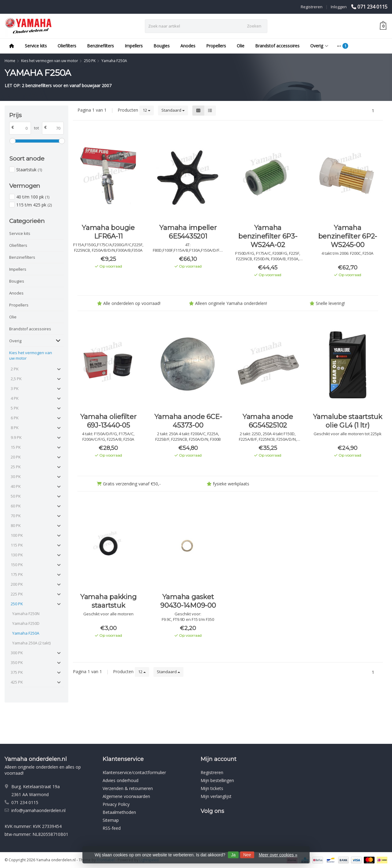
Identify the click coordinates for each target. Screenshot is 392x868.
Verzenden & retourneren (128, 788)
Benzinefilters (100, 46)
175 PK (17, 574)
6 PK (15, 418)
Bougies (162, 46)
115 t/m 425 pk (34, 205)
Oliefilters (67, 46)
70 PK (16, 516)
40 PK (16, 486)
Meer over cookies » (278, 855)
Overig (319, 46)
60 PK (16, 506)
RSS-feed (112, 828)
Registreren (312, 7)
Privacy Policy (116, 804)
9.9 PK (16, 437)
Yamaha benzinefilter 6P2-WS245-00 (348, 236)
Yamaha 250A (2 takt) (31, 643)
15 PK (16, 447)
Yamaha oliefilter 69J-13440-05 (108, 421)
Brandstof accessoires (277, 46)
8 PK (15, 428)
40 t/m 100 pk (33, 197)
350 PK (17, 662)
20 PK (16, 457)
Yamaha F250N (26, 614)
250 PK (17, 604)
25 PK (16, 467)
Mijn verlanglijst (216, 796)
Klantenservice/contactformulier (134, 772)
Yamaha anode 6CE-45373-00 (188, 421)
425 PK (17, 682)
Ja (233, 855)
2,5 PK (16, 379)
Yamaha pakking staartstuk (108, 601)
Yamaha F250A (26, 633)
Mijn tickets (212, 788)
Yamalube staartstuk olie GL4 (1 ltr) (348, 421)
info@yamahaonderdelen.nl (38, 810)
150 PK (17, 565)
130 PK (17, 555)
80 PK (16, 525)
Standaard (173, 110)
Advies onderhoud (121, 780)
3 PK (15, 388)
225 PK (17, 594)
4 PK (15, 398)
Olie (241, 46)
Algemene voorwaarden (126, 796)
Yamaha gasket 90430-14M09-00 (188, 601)
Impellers (134, 46)
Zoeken (254, 26)
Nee (247, 855)
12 (147, 110)
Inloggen (339, 7)
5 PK (15, 408)
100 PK (17, 535)
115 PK (17, 545)
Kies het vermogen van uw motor (31, 355)
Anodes (188, 46)
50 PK (16, 496)
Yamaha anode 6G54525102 (268, 421)
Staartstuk (29, 170)
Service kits (36, 46)
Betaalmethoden (119, 812)
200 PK (17, 584)
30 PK (16, 477)
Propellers (216, 46)
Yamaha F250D (26, 623)
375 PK (17, 672)
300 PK (17, 653)
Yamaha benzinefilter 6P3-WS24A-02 (268, 236)
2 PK (15, 369)
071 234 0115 (372, 7)
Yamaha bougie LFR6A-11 (108, 232)
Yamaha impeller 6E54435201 (188, 232)
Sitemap (111, 820)
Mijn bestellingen (217, 780)
